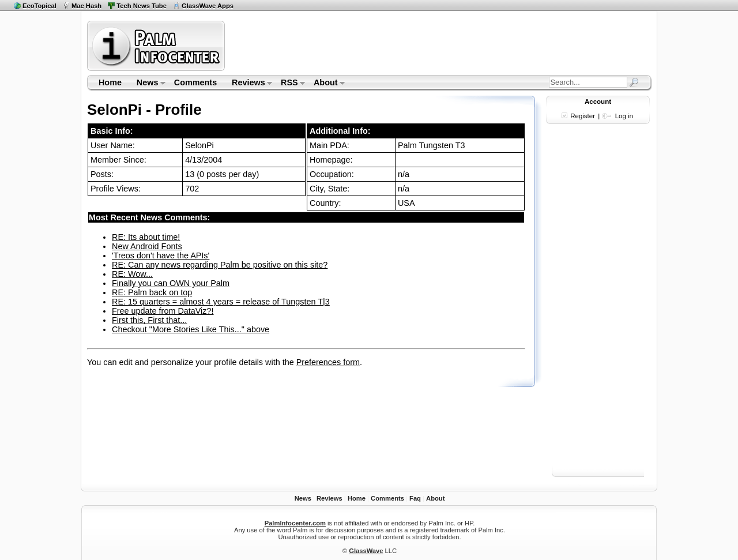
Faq (415, 498)
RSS (289, 84)
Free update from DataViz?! (163, 311)
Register (583, 116)
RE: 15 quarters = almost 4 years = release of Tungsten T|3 (221, 302)
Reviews (248, 84)
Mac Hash (86, 6)
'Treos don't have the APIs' (161, 255)
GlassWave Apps (208, 6)
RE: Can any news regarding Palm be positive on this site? (220, 265)
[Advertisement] (440, 46)
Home (110, 82)
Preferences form (328, 362)
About (325, 84)
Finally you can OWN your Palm (171, 283)
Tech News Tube (142, 6)
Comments (195, 82)
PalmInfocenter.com (295, 523)
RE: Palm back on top (152, 292)
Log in (624, 116)
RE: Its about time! (146, 237)
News (147, 84)
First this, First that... (149, 320)
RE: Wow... (132, 274)
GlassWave (366, 551)
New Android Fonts (147, 246)
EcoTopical (39, 6)
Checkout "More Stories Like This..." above (191, 329)
